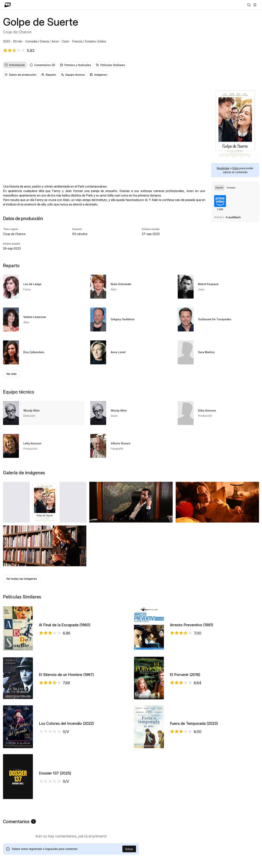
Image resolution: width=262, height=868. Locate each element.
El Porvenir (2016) (185, 675)
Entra (236, 168)
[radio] (219, 188)
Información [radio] (15, 65)
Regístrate (223, 168)
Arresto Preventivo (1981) (192, 625)
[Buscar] (249, 5)
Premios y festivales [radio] (75, 65)
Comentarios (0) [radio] (42, 65)
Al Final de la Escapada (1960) (65, 625)
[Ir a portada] (8, 5)
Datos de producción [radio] (21, 75)
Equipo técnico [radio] (73, 75)
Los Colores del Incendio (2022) (66, 723)
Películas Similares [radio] (110, 65)
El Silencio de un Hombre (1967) (66, 675)
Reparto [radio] (49, 75)
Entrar (129, 849)
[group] (131, 65)
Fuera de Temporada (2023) (194, 723)
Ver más (11, 374)
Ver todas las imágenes (22, 579)
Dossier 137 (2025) (55, 773)
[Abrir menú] (255, 5)
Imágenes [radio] (98, 75)
